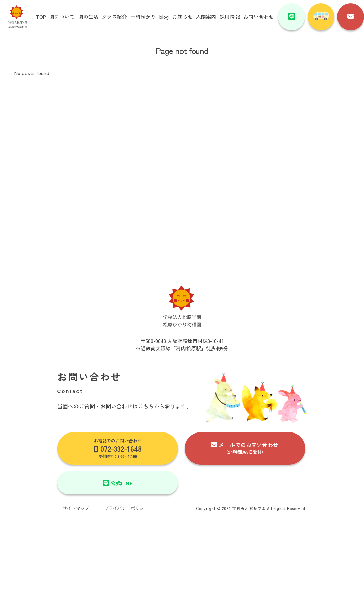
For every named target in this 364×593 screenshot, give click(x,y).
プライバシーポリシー (126, 508)
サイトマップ (76, 508)
